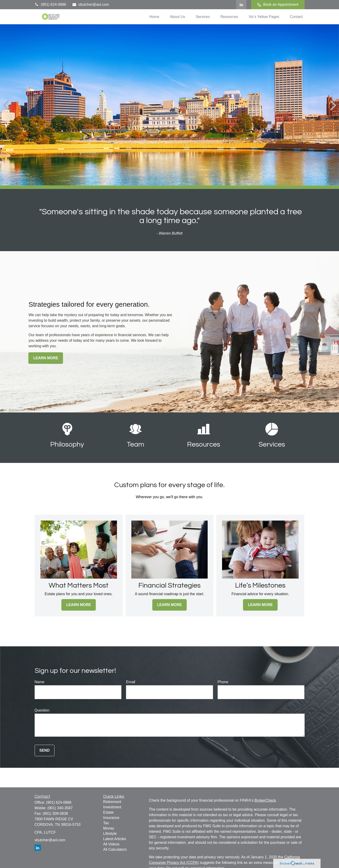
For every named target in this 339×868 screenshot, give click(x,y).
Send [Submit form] (45, 750)
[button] (154, 17)
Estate (108, 812)
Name (40, 682)
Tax (106, 823)
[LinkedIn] (241, 5)
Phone (223, 682)
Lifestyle (110, 834)
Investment (112, 807)
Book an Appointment (278, 5)
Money (109, 828)
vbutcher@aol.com (90, 4)
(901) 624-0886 (50, 4)
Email (131, 682)
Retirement (112, 802)
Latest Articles (115, 839)
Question (42, 710)
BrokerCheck (265, 800)
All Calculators (115, 849)
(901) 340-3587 (60, 808)
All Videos (111, 844)
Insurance (111, 818)
